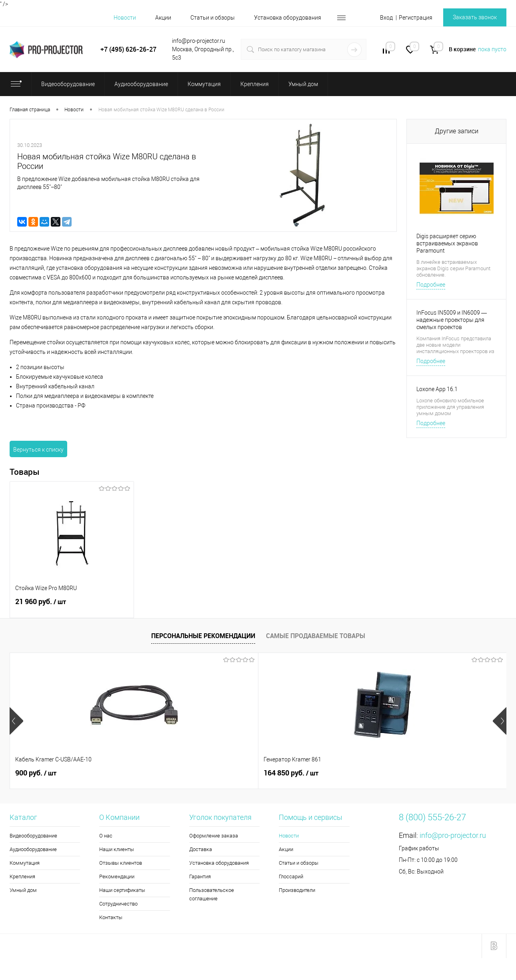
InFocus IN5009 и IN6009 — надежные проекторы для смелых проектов (452, 320)
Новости (125, 18)
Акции (163, 18)
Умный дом (23, 890)
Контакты (111, 917)
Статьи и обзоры (213, 18)
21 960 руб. (72, 606)
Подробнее (431, 285)
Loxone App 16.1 (437, 389)
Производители (297, 890)
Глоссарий (291, 877)
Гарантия (200, 877)
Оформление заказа (214, 836)
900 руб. (36, 773)
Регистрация (416, 18)
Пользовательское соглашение (212, 894)
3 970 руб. (411, 773)
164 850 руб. (167, 773)
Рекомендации (117, 877)
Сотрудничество (118, 904)
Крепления (22, 877)
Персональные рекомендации (203, 636)
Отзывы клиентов (121, 863)
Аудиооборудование (33, 849)
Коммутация (25, 863)
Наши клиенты (117, 849)
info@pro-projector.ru (453, 835)
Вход (386, 18)
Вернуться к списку (38, 450)
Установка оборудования (288, 18)
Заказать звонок (475, 17)
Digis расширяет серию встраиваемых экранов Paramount (447, 243)
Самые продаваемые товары (316, 636)
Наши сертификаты (122, 890)
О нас (106, 836)
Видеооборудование (33, 836)
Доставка (201, 849)
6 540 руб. (287, 773)
